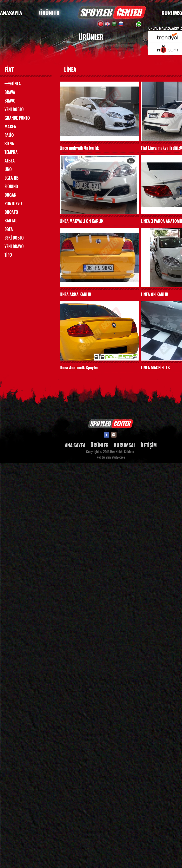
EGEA (9, 229)
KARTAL (11, 221)
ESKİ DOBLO (14, 238)
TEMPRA (11, 152)
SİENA (9, 144)
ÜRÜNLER (49, 13)
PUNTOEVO (13, 204)
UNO (8, 169)
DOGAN (10, 195)
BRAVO (10, 101)
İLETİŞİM (149, 445)
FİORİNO (11, 187)
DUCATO (11, 212)
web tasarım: (104, 457)
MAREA (10, 127)
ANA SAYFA (75, 445)
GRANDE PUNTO (17, 118)
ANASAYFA (11, 13)
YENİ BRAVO (14, 247)
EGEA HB (12, 178)
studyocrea (118, 457)
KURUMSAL (125, 445)
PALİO (9, 135)
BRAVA (10, 92)
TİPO (8, 255)
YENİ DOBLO (14, 110)
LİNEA (16, 84)
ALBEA (10, 161)
